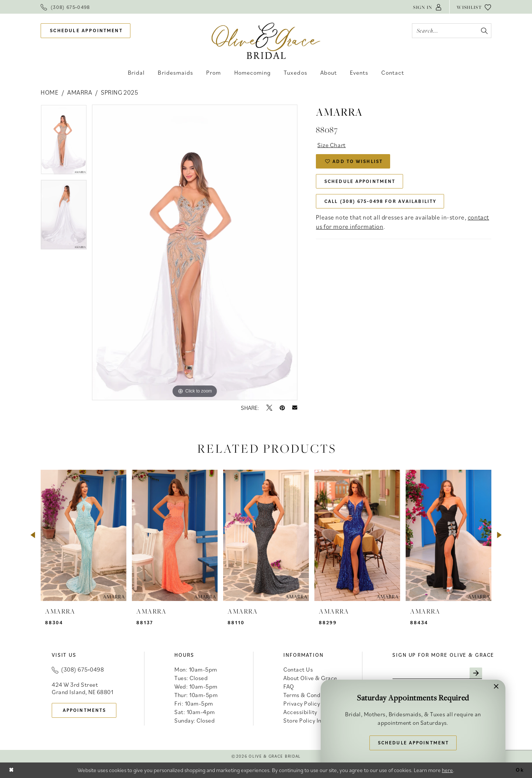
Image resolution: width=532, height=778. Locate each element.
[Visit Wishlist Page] (474, 7)
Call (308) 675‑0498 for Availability (383, 203)
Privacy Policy (302, 703)
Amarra (80, 92)
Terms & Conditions (309, 695)
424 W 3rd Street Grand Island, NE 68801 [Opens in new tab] (82, 688)
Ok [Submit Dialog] (519, 770)
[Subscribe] (478, 673)
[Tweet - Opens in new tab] (269, 408)
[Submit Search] (484, 31)
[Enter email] (439, 673)
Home (50, 92)
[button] (427, 7)
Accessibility (300, 712)
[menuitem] (65, 7)
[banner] (266, 40)
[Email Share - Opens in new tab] (295, 408)
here (447, 770)
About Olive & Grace (310, 678)
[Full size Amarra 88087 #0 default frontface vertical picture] (195, 252)
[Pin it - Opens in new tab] (282, 408)
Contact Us (298, 669)
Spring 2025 (120, 92)
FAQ (289, 686)
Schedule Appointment (361, 182)
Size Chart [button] (332, 145)
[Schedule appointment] (86, 31)
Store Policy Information (315, 720)
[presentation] (83, 535)
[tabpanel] (64, 142)
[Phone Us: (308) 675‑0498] (65, 7)
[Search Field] (452, 31)
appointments (85, 710)
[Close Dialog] (11, 770)
